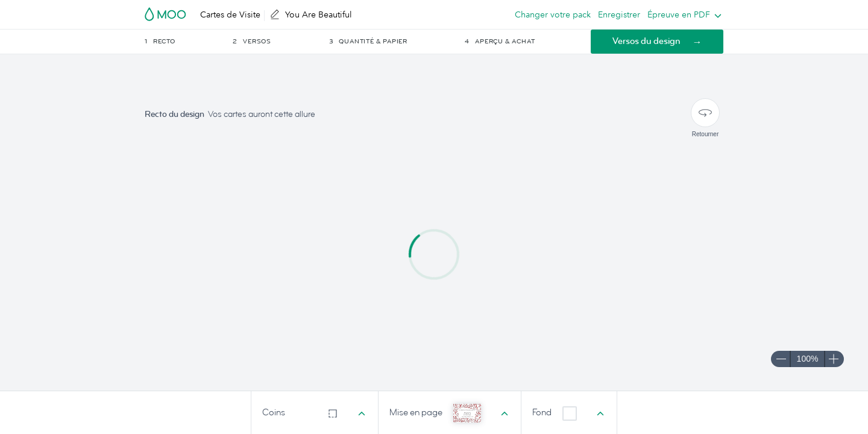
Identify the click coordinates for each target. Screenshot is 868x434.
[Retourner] (705, 113)
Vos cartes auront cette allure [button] (262, 114)
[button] (188, 42)
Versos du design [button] (646, 41)
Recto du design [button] (175, 114)
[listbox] (682, 14)
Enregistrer (619, 14)
